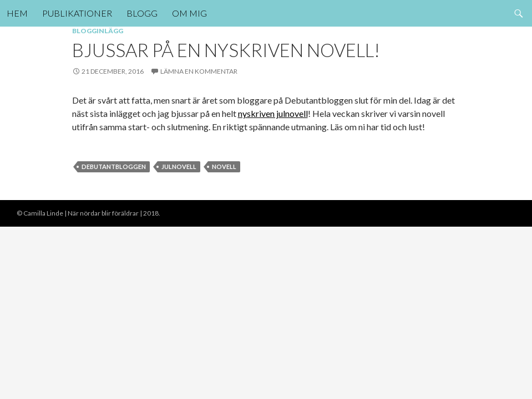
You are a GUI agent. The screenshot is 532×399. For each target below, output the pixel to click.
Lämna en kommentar (199, 71)
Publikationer (77, 13)
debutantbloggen (114, 167)
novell (224, 167)
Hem (17, 13)
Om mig (189, 13)
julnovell (179, 167)
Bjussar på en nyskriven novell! (226, 50)
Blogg (142, 13)
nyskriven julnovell (273, 113)
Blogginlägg (98, 31)
